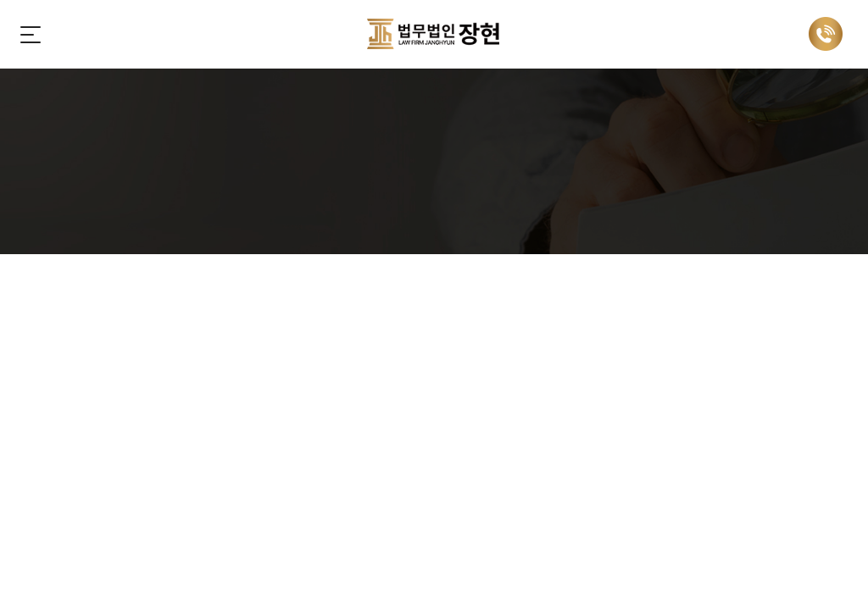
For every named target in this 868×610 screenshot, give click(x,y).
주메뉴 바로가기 (0, 0)
